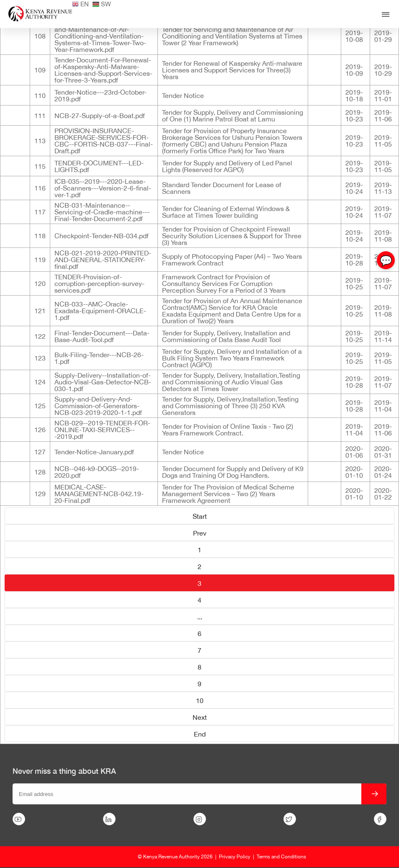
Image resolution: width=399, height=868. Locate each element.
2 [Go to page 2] (199, 567)
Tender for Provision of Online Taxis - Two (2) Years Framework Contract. (228, 430)
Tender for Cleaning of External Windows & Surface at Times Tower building (226, 212)
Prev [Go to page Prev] (200, 533)
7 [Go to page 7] (199, 650)
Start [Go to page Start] (200, 516)
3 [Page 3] (199, 583)
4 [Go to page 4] (199, 600)
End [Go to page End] (200, 734)
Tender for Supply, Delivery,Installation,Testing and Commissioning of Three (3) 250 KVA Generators (230, 406)
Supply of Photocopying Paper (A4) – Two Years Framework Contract (232, 260)
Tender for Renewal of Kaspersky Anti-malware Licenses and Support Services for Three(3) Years (232, 70)
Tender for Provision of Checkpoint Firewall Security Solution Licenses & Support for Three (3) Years (232, 236)
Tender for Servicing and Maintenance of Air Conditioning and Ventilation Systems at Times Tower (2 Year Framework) (232, 36)
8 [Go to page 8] (199, 667)
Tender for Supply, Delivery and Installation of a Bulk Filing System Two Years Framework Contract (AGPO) (232, 358)
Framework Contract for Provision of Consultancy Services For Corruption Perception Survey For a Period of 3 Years (224, 283)
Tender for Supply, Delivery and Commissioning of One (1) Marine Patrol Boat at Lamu (233, 116)
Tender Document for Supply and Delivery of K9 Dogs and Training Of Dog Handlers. (233, 472)
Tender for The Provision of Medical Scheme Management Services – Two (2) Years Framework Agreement (228, 494)
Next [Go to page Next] (200, 717)
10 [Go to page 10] (200, 701)
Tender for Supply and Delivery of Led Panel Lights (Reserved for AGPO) (227, 166)
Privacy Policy (235, 857)
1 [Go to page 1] (199, 550)
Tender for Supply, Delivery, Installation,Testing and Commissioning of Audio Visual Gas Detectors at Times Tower (231, 382)
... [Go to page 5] (200, 617)
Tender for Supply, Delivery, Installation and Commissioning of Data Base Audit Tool (226, 336)
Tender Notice (183, 95)
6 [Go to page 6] (199, 634)
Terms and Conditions (281, 857)
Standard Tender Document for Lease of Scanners (222, 188)
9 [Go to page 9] (199, 684)
